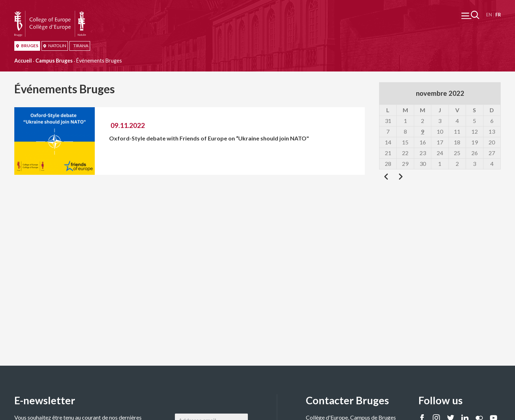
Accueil (23, 61)
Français (498, 15)
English (489, 15)
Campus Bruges (54, 61)
